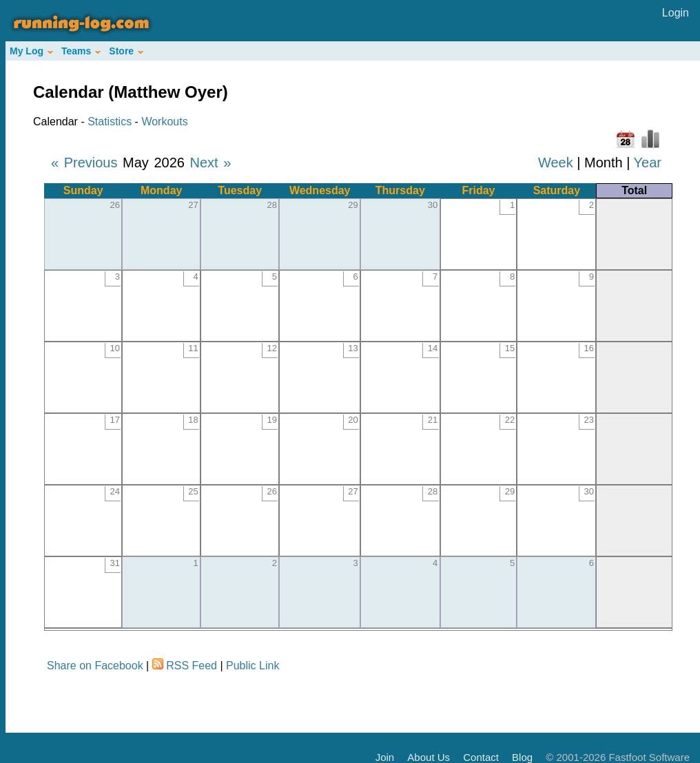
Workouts (164, 122)
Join (385, 757)
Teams (81, 51)
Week (556, 163)
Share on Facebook (95, 666)
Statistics (110, 122)
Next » (210, 163)
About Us (429, 757)
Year (648, 163)
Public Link (253, 666)
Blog (522, 757)
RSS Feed (192, 666)
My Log (31, 51)
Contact (481, 757)
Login (676, 13)
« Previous (84, 163)
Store (126, 51)
